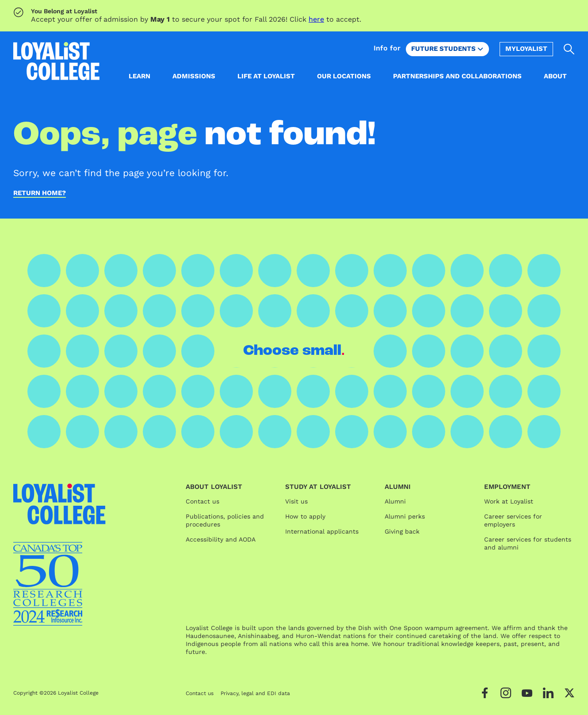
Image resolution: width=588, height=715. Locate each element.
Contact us (202, 501)
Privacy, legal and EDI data (255, 693)
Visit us (296, 501)
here (316, 19)
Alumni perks (405, 516)
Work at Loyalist (509, 501)
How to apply (305, 516)
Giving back (402, 531)
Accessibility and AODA (221, 539)
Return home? (40, 193)
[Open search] (569, 49)
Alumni (395, 501)
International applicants (322, 531)
